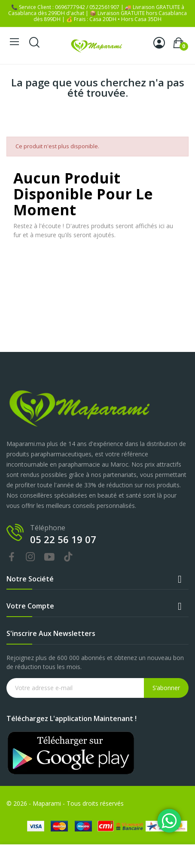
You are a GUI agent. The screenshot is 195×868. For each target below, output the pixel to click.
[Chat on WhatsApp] (169, 821)
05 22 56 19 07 (63, 539)
